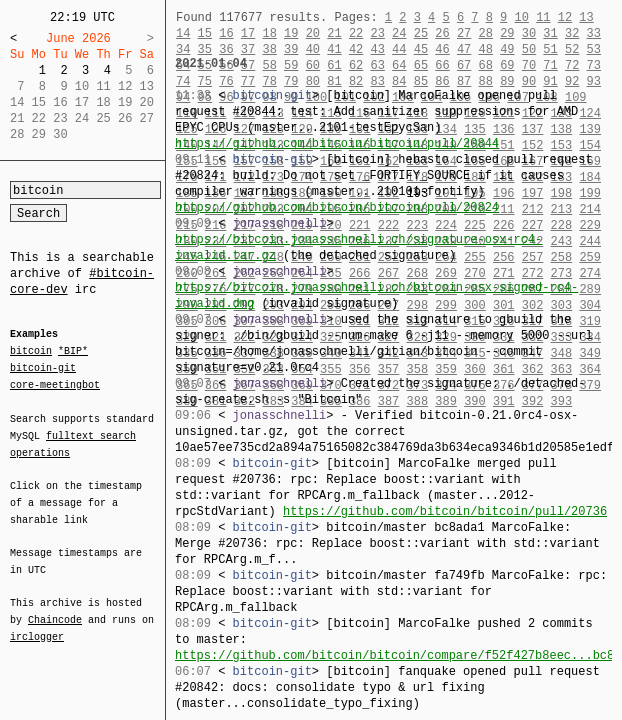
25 (421, 33)
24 (399, 33)
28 (486, 33)
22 (356, 33)
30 (529, 33)
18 (269, 33)
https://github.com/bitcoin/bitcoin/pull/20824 (337, 207)
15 (205, 33)
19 (291, 33)
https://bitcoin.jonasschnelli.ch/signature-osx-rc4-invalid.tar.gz (358, 247)
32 (572, 33)
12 (565, 17)
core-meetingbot (55, 384)
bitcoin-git (43, 368)
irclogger (37, 624)
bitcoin (31, 352)
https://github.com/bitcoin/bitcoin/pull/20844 (337, 143)
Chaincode (55, 608)
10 (521, 17)
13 (586, 17)
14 (183, 33)
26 (442, 33)
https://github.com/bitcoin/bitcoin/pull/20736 (445, 511)
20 (313, 33)
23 (377, 33)
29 (507, 33)
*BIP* (73, 352)
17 (248, 33)
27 (464, 33)
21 (334, 33)
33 (594, 33)
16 (226, 33)
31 (550, 33)
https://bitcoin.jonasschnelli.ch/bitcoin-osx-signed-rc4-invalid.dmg (376, 295)
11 (543, 17)
